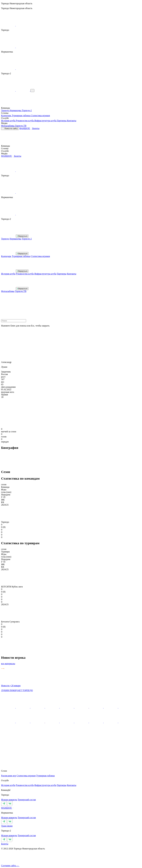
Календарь (6, 116)
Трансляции (7, 826)
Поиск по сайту (10, 129)
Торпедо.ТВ (21, 126)
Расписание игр (9, 776)
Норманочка (16, 110)
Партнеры (62, 121)
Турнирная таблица (21, 116)
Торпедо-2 (27, 110)
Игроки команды (9, 800)
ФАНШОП (26, 128)
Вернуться (22, 236)
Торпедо (5, 110)
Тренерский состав (27, 800)
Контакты (72, 121)
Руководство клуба (25, 121)
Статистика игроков (40, 116)
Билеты (36, 128)
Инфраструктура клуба (46, 121)
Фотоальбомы (8, 126)
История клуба (8, 121)
